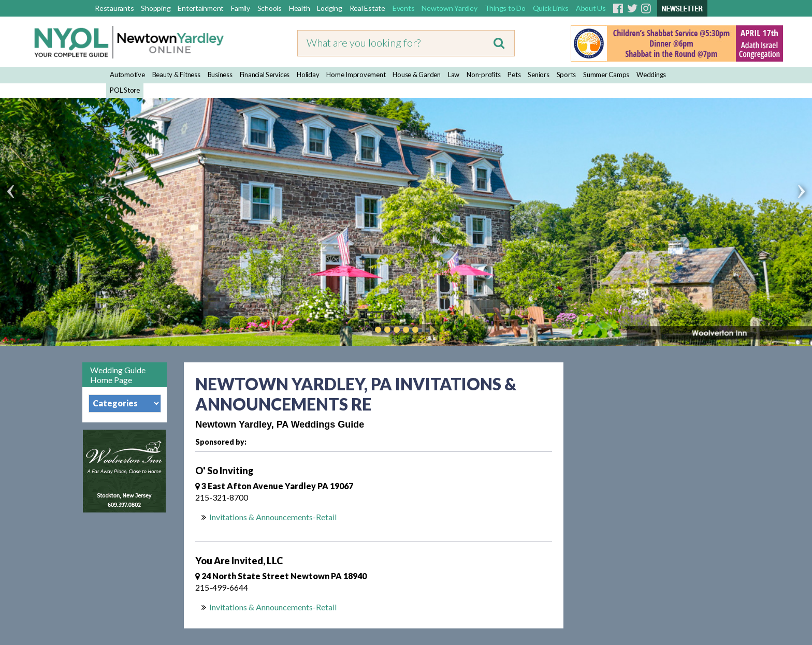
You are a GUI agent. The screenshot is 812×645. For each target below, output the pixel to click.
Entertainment (201, 8)
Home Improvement (356, 75)
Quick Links (551, 8)
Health (300, 8)
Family (241, 8)
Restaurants (114, 8)
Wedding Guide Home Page (118, 375)
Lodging (329, 8)
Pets (514, 75)
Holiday (308, 75)
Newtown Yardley (449, 8)
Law (454, 75)
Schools (270, 8)
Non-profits (483, 75)
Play (431, 330)
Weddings (651, 75)
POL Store (125, 90)
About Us (591, 8)
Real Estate (367, 8)
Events (404, 8)
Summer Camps (606, 75)
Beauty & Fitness (176, 75)
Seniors (538, 75)
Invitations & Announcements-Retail (273, 517)
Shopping (156, 8)
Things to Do (505, 8)
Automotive (127, 75)
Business (220, 75)
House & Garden (417, 75)
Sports (567, 75)
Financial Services (265, 75)
